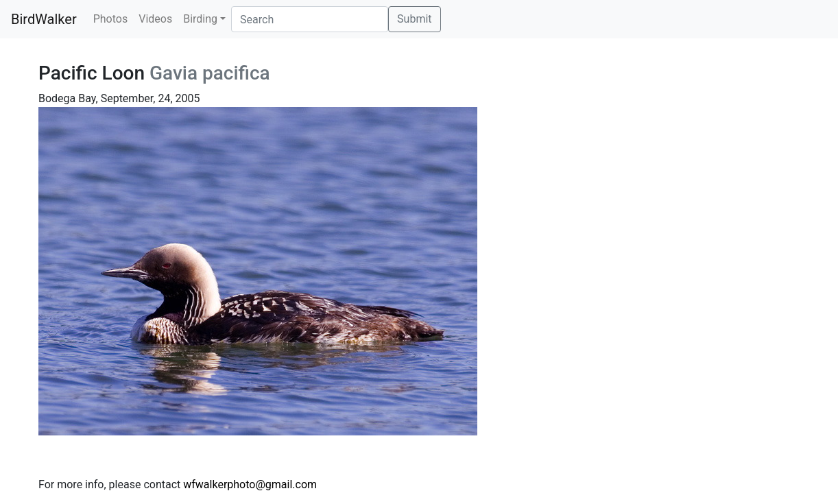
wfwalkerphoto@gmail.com (250, 484)
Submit (414, 19)
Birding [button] (200, 19)
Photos (111, 19)
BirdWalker (44, 19)
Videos (155, 19)
